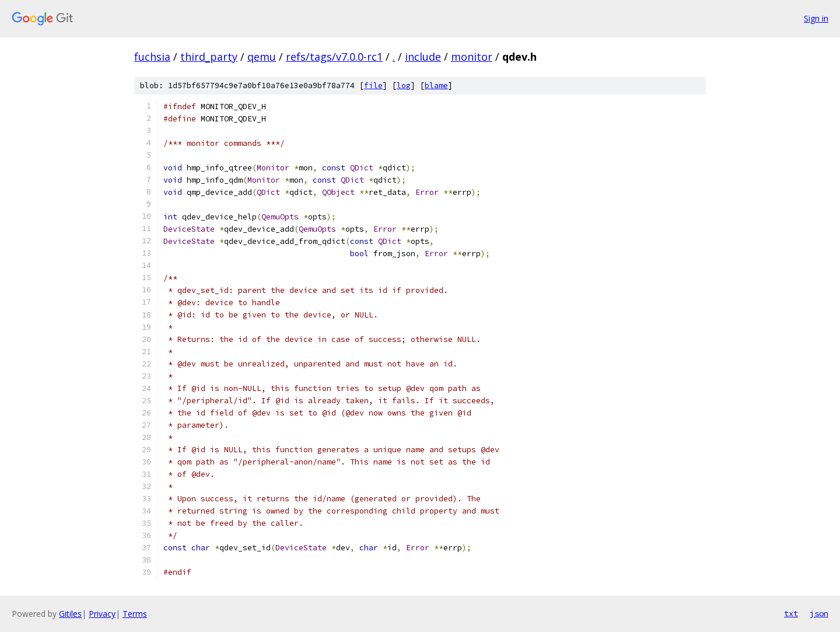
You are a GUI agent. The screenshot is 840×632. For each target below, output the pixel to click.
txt (791, 613)
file (373, 85)
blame (436, 85)
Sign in (816, 18)
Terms (135, 614)
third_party (209, 57)
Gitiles (70, 614)
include (423, 57)
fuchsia (152, 57)
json (819, 613)
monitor (472, 57)
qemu (262, 57)
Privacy (102, 614)
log (404, 85)
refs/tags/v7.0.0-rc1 (334, 57)
